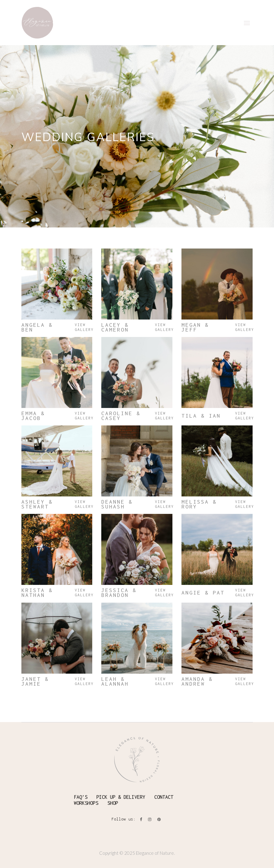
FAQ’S (81, 797)
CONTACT (164, 797)
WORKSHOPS (86, 803)
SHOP (113, 803)
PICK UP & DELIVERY (121, 797)
